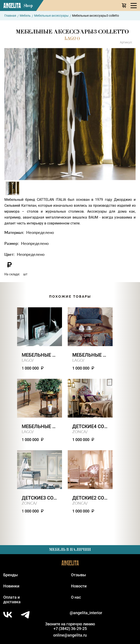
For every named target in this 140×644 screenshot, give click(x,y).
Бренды (11, 575)
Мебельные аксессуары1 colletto (40, 426)
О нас (76, 597)
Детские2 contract (90, 498)
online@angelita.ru (70, 635)
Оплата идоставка (12, 600)
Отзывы (78, 575)
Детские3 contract (40, 498)
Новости (79, 586)
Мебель (25, 16)
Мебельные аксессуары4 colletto (40, 355)
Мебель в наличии (70, 550)
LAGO (70, 38)
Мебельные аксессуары (51, 16)
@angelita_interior (86, 613)
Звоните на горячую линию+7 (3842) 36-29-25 (70, 626)
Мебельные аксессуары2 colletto (90, 355)
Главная (10, 16)
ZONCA (79, 431)
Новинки (11, 586)
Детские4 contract (90, 426)
